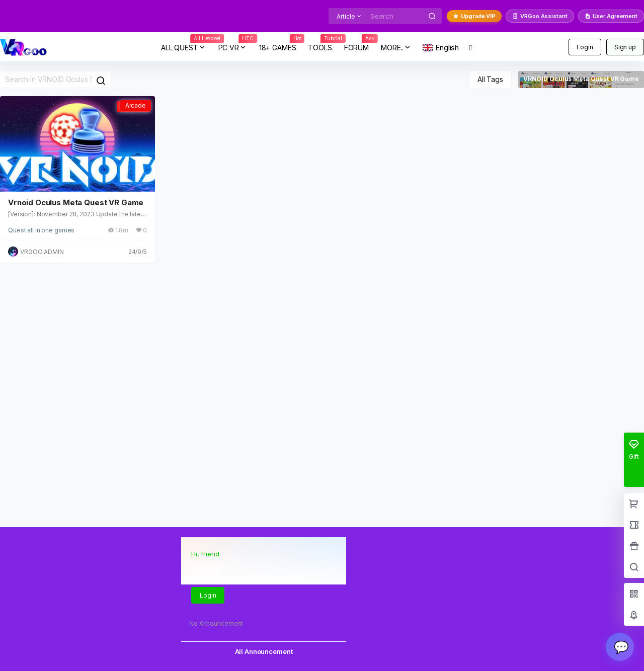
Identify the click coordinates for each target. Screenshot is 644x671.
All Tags (490, 79)
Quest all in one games (41, 230)
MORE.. (396, 48)
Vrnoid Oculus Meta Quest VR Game (76, 202)
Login (585, 47)
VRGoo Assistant (540, 16)
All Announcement (264, 651)
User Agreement (611, 16)
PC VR (236, 48)
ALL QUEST (187, 48)
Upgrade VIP (474, 16)
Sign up (625, 47)
